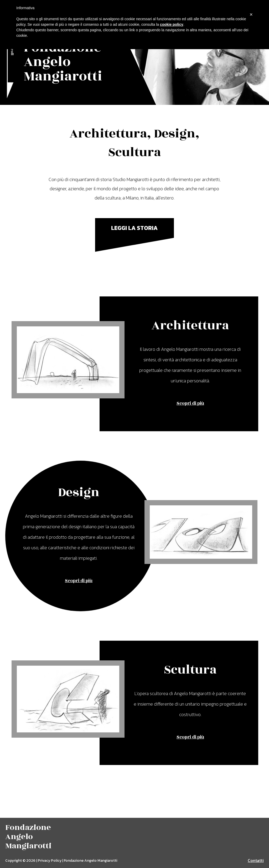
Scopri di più (190, 403)
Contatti (256, 860)
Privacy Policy (50, 861)
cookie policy (172, 24)
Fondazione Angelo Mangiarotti (63, 62)
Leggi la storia (134, 228)
